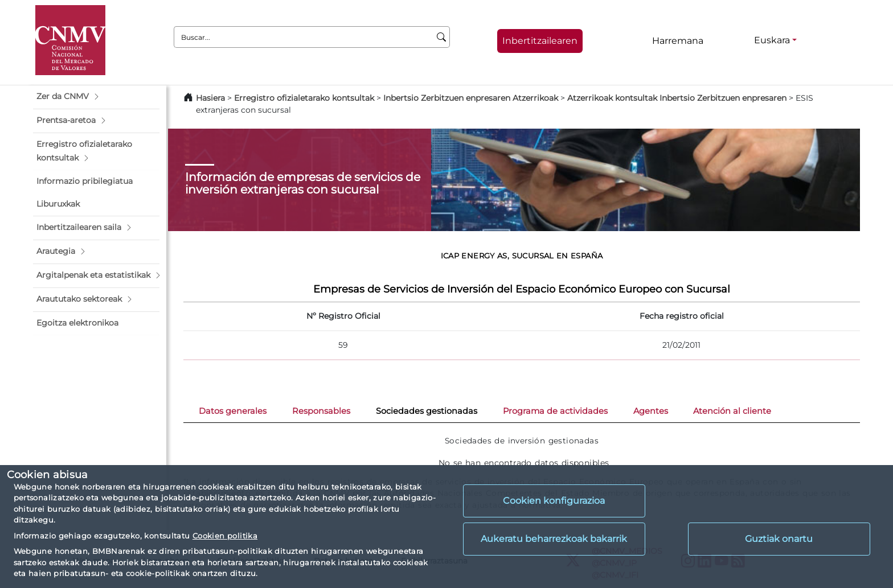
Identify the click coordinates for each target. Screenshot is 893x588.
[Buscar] (442, 37)
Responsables (321, 411)
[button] (96, 97)
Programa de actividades (555, 411)
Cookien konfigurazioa (554, 501)
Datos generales (233, 411)
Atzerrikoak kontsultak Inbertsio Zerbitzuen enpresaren (677, 98)
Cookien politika (225, 536)
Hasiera (210, 98)
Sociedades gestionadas (427, 411)
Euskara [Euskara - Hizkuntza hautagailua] (772, 40)
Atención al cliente (732, 411)
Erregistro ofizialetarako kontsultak (304, 98)
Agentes (651, 411)
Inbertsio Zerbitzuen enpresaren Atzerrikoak (471, 98)
